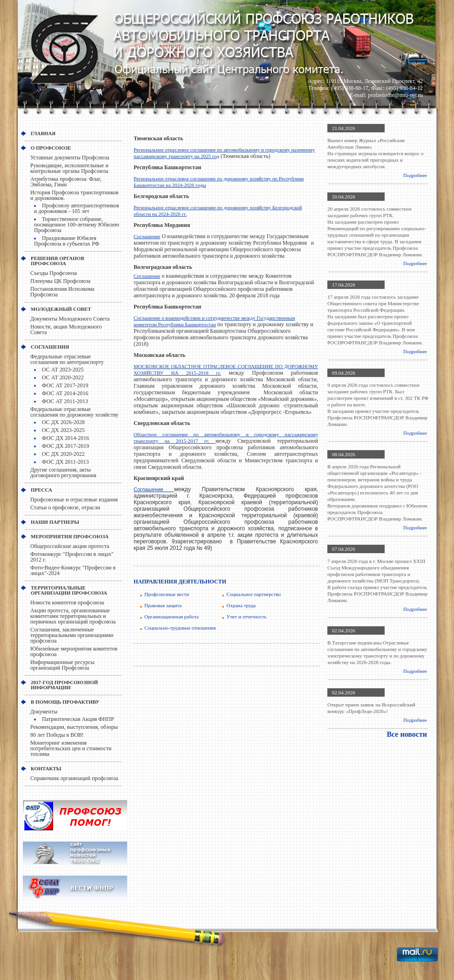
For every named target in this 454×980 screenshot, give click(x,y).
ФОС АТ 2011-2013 (65, 401)
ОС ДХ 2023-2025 (63, 430)
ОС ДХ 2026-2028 (63, 422)
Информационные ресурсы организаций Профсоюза (62, 665)
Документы (44, 712)
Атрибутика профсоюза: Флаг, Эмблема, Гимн (66, 182)
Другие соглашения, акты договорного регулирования (63, 473)
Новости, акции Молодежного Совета (66, 329)
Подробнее (415, 175)
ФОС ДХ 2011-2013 (65, 462)
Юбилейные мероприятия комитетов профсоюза (74, 651)
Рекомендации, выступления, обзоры (74, 727)
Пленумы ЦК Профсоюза (60, 281)
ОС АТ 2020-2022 (63, 377)
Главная (43, 133)
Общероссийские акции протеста (70, 546)
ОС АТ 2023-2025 (63, 370)
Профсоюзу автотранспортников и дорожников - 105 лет (77, 208)
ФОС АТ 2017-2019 (65, 385)
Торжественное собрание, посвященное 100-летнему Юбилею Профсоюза (77, 225)
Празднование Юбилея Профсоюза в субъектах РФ (67, 241)
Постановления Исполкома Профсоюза (62, 292)
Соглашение (147, 236)
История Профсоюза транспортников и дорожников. (75, 195)
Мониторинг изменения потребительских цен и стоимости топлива (71, 748)
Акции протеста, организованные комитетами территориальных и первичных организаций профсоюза (73, 616)
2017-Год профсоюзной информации (64, 685)
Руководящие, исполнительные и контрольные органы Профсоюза (69, 168)
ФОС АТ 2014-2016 (65, 393)
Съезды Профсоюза (54, 273)
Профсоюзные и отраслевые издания (74, 500)
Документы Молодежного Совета (70, 319)
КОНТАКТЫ (46, 768)
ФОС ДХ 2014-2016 (65, 438)
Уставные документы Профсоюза (70, 158)
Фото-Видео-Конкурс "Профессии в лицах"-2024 (73, 570)
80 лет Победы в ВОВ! (57, 735)
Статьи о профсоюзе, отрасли (65, 507)
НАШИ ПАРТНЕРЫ (55, 522)
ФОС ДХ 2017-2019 (65, 446)
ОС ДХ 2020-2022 (63, 454)
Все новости (407, 734)
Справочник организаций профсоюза (74, 778)
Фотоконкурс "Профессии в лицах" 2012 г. (72, 557)
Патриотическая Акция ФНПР (78, 719)
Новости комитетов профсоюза (67, 603)
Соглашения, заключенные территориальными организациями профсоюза (72, 635)
